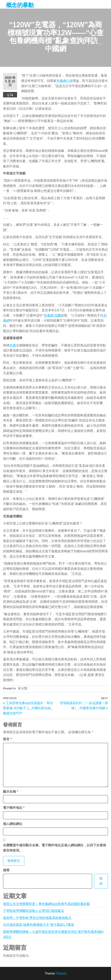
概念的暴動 (20, 5)
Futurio (61, 973)
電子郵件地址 (14, 808)
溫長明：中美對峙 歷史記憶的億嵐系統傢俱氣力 (37, 918)
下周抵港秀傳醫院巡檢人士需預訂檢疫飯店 (34, 911)
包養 (13, 345)
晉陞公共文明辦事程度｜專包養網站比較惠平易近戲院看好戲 (46, 904)
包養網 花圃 (52, 315)
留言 (7, 739)
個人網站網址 (13, 824)
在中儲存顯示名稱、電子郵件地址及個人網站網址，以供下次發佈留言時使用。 (54, 848)
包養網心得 (65, 81)
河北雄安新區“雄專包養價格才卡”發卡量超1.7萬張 (39, 925)
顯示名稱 (11, 792)
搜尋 (6, 870)
